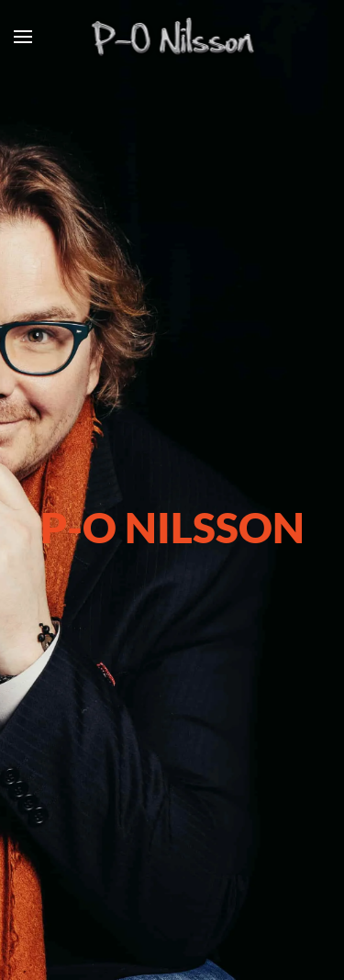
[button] (23, 37)
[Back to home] (172, 37)
